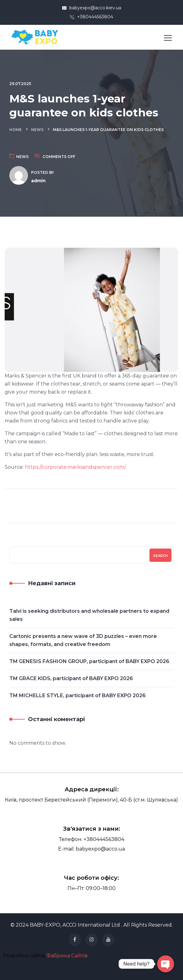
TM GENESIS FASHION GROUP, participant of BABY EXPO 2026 (89, 661)
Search (160, 556)
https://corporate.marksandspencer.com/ (75, 467)
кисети (72, 971)
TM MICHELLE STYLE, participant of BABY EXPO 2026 (78, 695)
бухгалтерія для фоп (100, 964)
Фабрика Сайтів (67, 956)
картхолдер (31, 971)
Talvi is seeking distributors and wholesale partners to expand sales (89, 615)
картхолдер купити (53, 971)
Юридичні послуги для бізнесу (136, 964)
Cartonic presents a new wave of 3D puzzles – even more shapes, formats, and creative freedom (83, 640)
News (37, 130)
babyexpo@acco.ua (100, 849)
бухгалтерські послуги (104, 956)
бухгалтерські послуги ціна (138, 956)
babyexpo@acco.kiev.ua (92, 8)
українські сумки (109, 971)
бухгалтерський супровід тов (67, 964)
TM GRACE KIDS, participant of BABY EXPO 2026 (71, 678)
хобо (80, 971)
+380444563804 (91, 17)
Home (16, 130)
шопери (90, 971)
